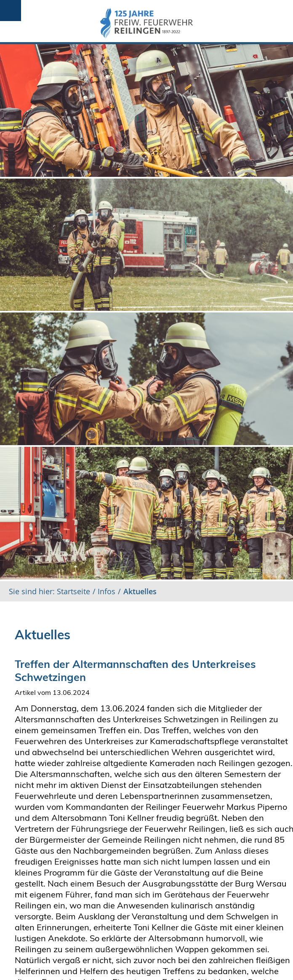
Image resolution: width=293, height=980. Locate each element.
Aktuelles (140, 591)
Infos (107, 591)
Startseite (72, 591)
